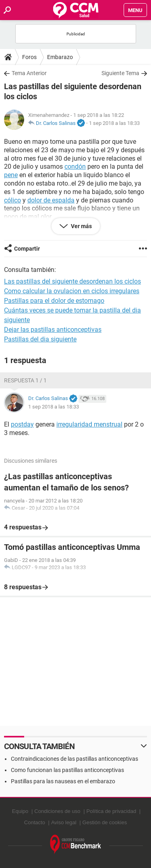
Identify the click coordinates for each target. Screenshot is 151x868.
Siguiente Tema (120, 73)
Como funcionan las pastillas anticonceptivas (67, 770)
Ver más (81, 226)
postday (22, 424)
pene (11, 175)
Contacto (35, 822)
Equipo (20, 811)
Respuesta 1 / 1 (25, 380)
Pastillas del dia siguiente (40, 339)
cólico (12, 200)
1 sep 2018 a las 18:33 (114, 123)
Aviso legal (64, 822)
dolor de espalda (51, 200)
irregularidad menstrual (89, 424)
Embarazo (60, 57)
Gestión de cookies (105, 822)
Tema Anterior (29, 73)
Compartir (27, 249)
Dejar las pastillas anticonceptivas (53, 330)
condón (75, 166)
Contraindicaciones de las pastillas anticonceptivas (74, 759)
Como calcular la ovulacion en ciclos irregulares (72, 291)
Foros (29, 57)
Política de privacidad (112, 811)
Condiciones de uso (57, 811)
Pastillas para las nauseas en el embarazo (63, 781)
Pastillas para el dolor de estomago (54, 301)
